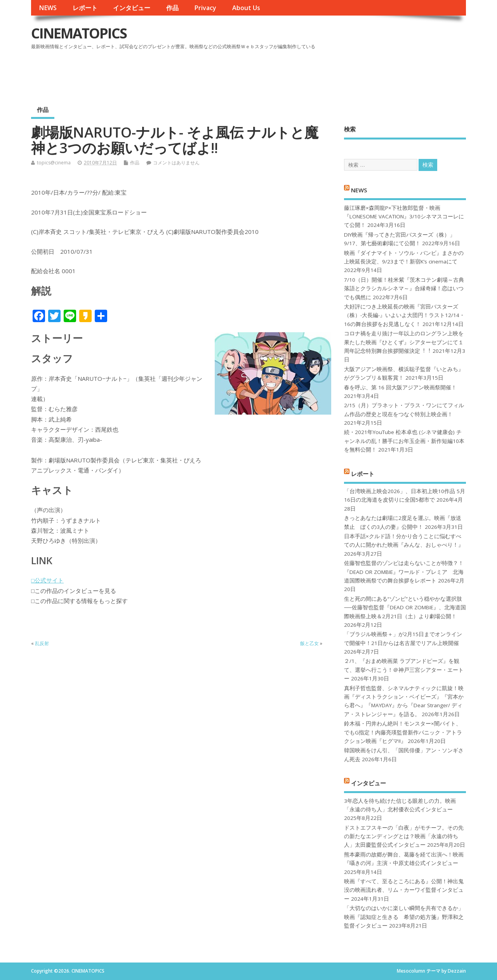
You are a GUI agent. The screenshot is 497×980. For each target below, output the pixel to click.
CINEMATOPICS (79, 33)
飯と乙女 (309, 643)
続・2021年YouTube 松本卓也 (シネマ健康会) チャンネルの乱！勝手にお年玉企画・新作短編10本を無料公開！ (404, 441)
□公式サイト (47, 580)
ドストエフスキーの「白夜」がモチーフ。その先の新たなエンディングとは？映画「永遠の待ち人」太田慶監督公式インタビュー (404, 836)
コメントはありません (176, 163)
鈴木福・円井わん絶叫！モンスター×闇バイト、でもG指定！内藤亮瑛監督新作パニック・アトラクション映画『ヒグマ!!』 (403, 732)
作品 (172, 8)
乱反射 (42, 643)
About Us (246, 8)
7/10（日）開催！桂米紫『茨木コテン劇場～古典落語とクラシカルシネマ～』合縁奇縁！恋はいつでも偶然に (404, 289)
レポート (85, 8)
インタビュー (132, 8)
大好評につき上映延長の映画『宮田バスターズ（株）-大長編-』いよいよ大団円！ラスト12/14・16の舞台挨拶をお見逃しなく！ (404, 315)
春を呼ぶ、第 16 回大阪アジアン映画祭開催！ (400, 387)
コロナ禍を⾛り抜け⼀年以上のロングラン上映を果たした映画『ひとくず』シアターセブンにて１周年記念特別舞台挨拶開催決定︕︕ (404, 342)
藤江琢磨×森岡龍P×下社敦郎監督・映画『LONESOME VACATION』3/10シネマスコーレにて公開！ (404, 217)
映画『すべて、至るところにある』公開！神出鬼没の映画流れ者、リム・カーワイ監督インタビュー (404, 890)
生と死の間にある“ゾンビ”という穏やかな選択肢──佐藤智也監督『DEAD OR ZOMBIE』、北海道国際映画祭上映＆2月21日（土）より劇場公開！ (405, 608)
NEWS (48, 8)
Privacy (205, 8)
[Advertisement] (318, 73)
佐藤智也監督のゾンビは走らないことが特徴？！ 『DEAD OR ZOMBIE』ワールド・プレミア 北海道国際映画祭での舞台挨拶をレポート (404, 572)
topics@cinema (54, 163)
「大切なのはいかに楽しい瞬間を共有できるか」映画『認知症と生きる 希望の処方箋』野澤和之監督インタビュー (404, 917)
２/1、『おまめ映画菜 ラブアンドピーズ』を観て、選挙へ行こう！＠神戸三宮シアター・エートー (404, 670)
